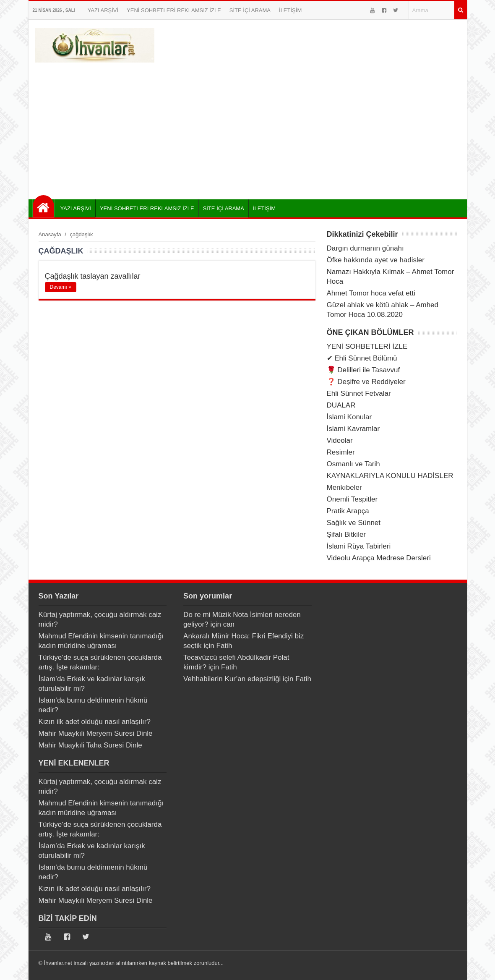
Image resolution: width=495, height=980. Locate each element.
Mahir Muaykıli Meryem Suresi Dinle (96, 733)
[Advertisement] (248, 128)
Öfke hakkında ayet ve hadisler (376, 260)
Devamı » (61, 287)
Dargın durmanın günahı (365, 248)
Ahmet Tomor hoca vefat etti (371, 293)
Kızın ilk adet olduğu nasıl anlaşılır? (95, 722)
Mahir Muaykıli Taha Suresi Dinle (90, 745)
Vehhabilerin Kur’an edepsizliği (232, 679)
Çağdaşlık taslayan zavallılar (93, 276)
